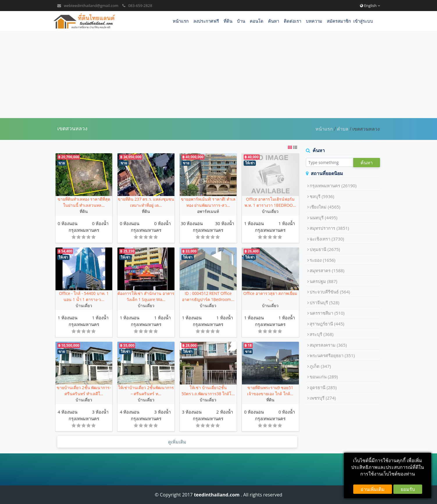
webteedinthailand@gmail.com (91, 6)
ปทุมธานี (325, 249)
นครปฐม (323, 281)
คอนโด (257, 21)
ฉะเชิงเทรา (327, 239)
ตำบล (343, 129)
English (370, 6)
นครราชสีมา (327, 313)
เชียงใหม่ (325, 207)
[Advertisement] (219, 74)
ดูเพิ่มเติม (177, 442)
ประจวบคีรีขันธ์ (330, 292)
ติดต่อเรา (292, 21)
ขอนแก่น (324, 377)
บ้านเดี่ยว (270, 211)
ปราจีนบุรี (324, 302)
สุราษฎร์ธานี (327, 324)
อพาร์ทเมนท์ (208, 211)
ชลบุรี (322, 196)
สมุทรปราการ (329, 228)
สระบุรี (322, 334)
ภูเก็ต (320, 366)
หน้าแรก (181, 21)
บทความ (314, 21)
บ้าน (241, 21)
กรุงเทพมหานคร (84, 230)
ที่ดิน (228, 21)
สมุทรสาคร (327, 270)
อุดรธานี (323, 387)
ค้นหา (274, 21)
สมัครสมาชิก (339, 21)
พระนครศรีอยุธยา (332, 355)
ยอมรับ (408, 489)
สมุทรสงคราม (328, 345)
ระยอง (322, 260)
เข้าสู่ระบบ (363, 21)
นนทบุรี (323, 218)
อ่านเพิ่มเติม (373, 489)
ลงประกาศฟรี (206, 21)
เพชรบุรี (323, 398)
